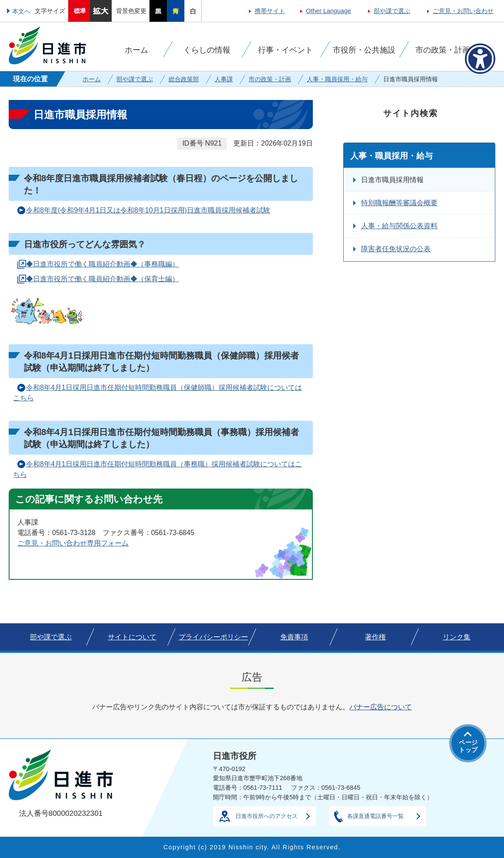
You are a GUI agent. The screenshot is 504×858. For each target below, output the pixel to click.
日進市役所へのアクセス (267, 816)
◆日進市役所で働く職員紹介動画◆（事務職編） (103, 264)
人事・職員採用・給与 (337, 79)
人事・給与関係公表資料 (399, 226)
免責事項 (294, 637)
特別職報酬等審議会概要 (399, 203)
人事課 (224, 79)
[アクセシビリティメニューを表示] (480, 59)
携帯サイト (270, 11)
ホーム (92, 79)
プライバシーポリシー (213, 637)
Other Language (328, 11)
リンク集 (457, 637)
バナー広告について (381, 707)
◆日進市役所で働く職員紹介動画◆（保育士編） (103, 279)
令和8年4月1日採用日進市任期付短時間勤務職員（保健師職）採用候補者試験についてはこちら (157, 393)
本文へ (21, 11)
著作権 (375, 637)
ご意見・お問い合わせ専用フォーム (73, 543)
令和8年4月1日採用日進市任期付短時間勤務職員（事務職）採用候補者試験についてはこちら (157, 469)
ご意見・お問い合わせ (463, 11)
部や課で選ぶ (392, 11)
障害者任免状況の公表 (396, 249)
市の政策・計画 (270, 79)
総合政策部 (184, 79)
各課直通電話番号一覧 (375, 816)
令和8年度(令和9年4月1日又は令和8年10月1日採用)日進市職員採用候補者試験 (148, 210)
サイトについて (132, 637)
